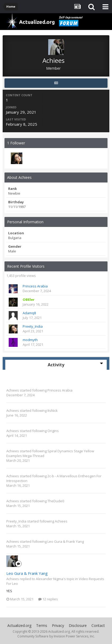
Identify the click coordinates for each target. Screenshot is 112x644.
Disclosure (78, 625)
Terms (42, 625)
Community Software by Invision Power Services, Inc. (56, 636)
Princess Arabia (35, 286)
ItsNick (53, 410)
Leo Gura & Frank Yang (66, 541)
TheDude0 (56, 501)
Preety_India (33, 326)
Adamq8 (29, 313)
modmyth (30, 340)
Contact (98, 625)
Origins (53, 431)
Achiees (13, 390)
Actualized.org (19, 625)
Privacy (58, 625)
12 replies (48, 599)
